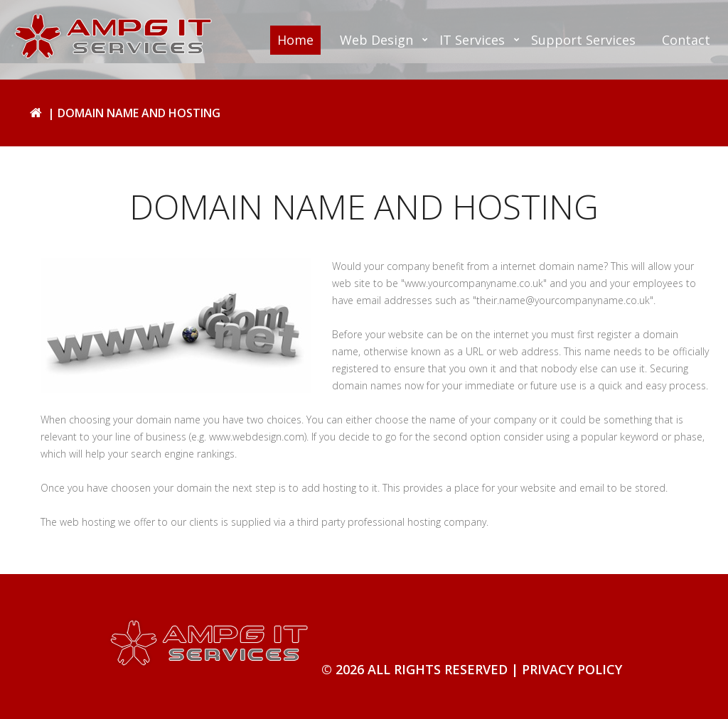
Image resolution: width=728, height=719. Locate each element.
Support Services (583, 40)
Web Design (376, 40)
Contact (686, 40)
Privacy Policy (572, 669)
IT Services (472, 40)
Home (295, 40)
